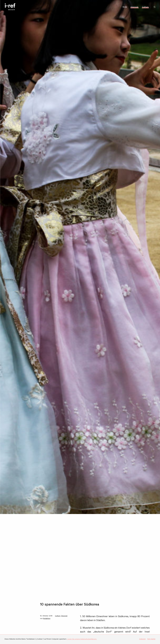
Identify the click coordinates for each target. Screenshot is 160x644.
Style (125, 7)
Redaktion (47, 619)
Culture (145, 7)
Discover (135, 7)
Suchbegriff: (155, 7)
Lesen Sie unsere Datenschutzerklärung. (82, 639)
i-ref (10, 7)
